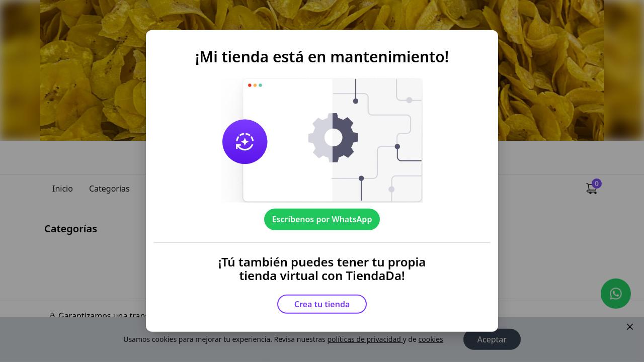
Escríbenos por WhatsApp (322, 219)
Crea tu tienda (322, 304)
